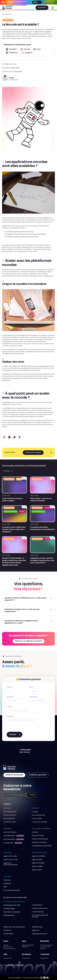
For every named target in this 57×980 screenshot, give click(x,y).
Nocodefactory (7, 14)
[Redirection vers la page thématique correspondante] (8, 20)
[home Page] (10, 768)
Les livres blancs (10, 832)
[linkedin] (44, 978)
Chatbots (7, 930)
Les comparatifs (38, 815)
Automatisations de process (40, 916)
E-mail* (9, 707)
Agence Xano (37, 860)
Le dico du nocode (39, 822)
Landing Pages (9, 909)
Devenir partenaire (39, 842)
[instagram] (41, 978)
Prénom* (10, 687)
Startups (7, 880)
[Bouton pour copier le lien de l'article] (4, 437)
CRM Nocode (37, 927)
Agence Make (37, 866)
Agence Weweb (38, 863)
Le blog (35, 812)
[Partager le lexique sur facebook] (20, 437)
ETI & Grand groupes (12, 890)
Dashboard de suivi (40, 934)
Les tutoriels (37, 819)
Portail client (8, 934)
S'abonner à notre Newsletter (17, 788)
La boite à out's (10, 822)
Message (10, 717)
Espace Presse (38, 836)
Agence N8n (37, 870)
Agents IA (36, 930)
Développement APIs (12, 905)
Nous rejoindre (9, 819)
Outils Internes (38, 912)
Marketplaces (9, 915)
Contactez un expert (33, 453)
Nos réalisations (10, 812)
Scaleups (7, 884)
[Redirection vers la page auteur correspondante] (28, 78)
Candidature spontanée (42, 846)
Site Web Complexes (12, 912)
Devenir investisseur (40, 839)
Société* (10, 697)
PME (5, 887)
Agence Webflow (39, 856)
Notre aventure (10, 815)
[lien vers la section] (3, 162)
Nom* (31, 687)
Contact (35, 832)
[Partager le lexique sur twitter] (15, 437)
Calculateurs (37, 905)
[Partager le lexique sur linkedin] (9, 437)
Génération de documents (14, 927)
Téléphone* (34, 697)
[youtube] (47, 978)
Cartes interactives (40, 908)
